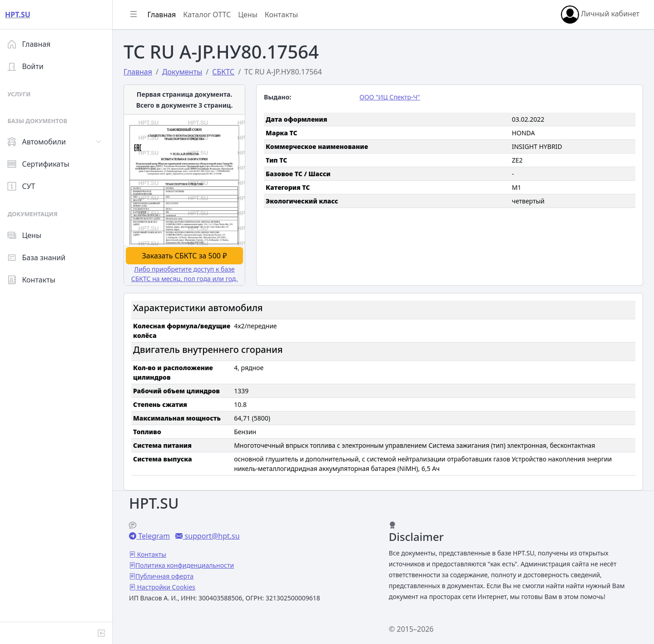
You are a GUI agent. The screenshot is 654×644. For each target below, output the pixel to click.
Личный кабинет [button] (600, 15)
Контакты (35, 280)
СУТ (25, 186)
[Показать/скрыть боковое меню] (137, 15)
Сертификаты (42, 164)
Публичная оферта (168, 575)
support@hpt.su (215, 535)
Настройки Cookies (169, 586)
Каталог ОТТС (211, 15)
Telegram (157, 535)
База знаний (40, 258)
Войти (29, 66)
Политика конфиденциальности (188, 564)
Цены (28, 235)
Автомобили (40, 142)
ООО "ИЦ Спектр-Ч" (392, 97)
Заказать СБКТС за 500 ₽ (188, 255)
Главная (32, 44)
